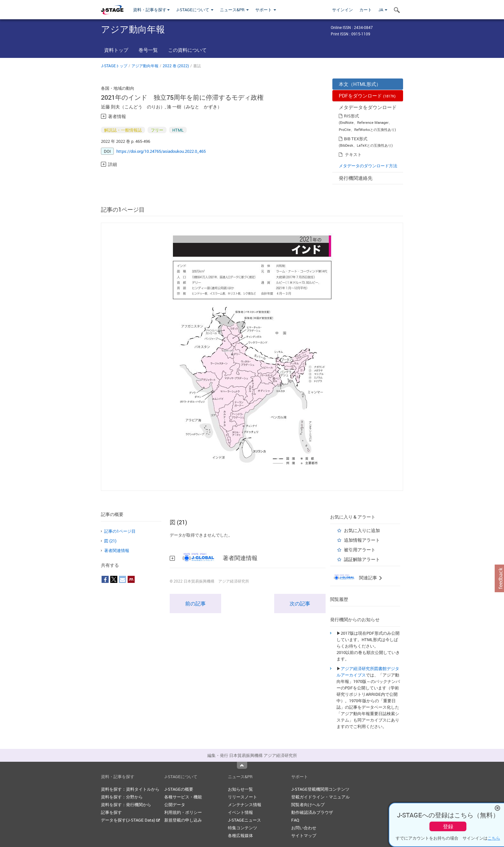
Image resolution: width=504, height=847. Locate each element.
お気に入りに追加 (362, 530)
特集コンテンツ (243, 828)
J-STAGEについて (195, 10)
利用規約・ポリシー (183, 812)
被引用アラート (360, 550)
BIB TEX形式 (356, 139)
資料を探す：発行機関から (126, 805)
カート (366, 10)
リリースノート (243, 797)
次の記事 (300, 603)
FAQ (295, 820)
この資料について (187, 50)
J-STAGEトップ (114, 66)
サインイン (342, 10)
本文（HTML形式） (360, 84)
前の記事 (195, 603)
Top (242, 765)
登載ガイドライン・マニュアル (320, 797)
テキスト (353, 154)
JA (383, 10)
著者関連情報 (117, 550)
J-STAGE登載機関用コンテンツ (320, 789)
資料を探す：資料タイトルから (130, 789)
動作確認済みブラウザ (312, 812)
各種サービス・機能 (183, 797)
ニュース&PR (234, 10)
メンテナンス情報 (245, 805)
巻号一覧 (148, 50)
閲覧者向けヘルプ (308, 805)
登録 (448, 826)
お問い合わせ (304, 828)
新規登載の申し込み (183, 820)
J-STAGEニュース (244, 820)
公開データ (175, 805)
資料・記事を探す (151, 10)
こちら (494, 838)
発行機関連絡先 (356, 178)
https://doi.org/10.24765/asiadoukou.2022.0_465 (161, 151)
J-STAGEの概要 (179, 789)
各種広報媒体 (240, 835)
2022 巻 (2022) (176, 66)
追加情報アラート (362, 540)
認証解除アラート (362, 559)
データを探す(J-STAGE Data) (130, 820)
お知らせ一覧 (240, 789)
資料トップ (116, 50)
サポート (266, 10)
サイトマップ (304, 835)
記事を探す (111, 812)
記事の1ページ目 (120, 531)
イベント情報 (240, 812)
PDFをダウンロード (367, 96)
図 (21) (110, 541)
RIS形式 (351, 116)
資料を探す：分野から (122, 797)
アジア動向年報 (145, 66)
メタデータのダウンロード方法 (368, 166)
